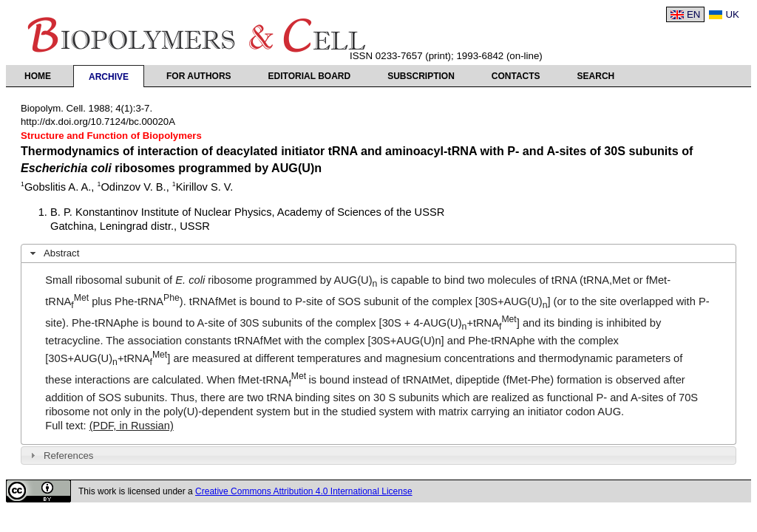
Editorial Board (310, 76)
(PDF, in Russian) (132, 426)
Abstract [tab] (53, 253)
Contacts (516, 76)
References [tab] (60, 455)
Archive (109, 77)
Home (38, 76)
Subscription (421, 76)
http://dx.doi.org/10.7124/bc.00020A (98, 122)
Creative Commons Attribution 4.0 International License (304, 491)
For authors (199, 76)
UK (732, 14)
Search (596, 76)
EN (694, 14)
